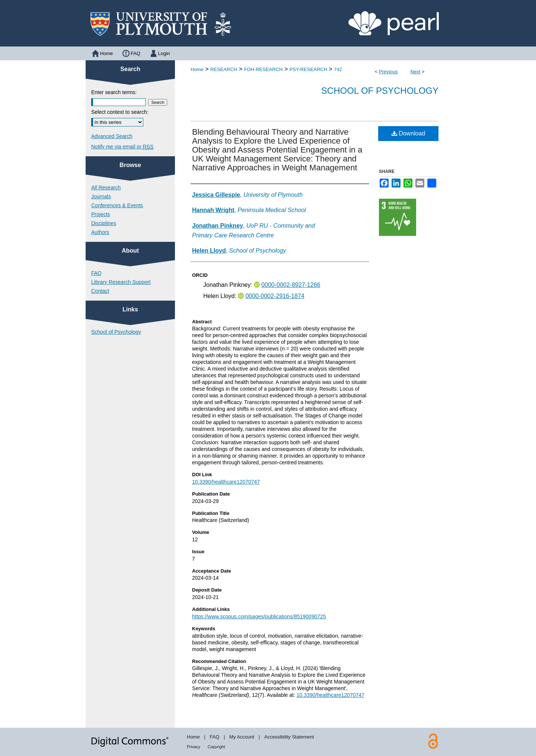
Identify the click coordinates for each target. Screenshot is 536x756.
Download (409, 133)
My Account (242, 737)
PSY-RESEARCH (308, 69)
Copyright (216, 747)
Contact (100, 291)
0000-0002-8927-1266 (291, 285)
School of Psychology (380, 91)
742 (338, 69)
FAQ (96, 273)
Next (415, 72)
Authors (100, 232)
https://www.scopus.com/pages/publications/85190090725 (259, 616)
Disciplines (104, 223)
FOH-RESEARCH (263, 69)
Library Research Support (121, 282)
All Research (106, 188)
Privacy (194, 747)
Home (197, 69)
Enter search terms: (114, 92)
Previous (388, 72)
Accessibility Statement (289, 737)
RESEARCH (224, 69)
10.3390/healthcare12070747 (226, 482)
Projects (101, 214)
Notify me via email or (122, 147)
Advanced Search (112, 136)
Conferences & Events (117, 205)
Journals (101, 196)
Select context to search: (120, 112)
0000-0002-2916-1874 (275, 296)
